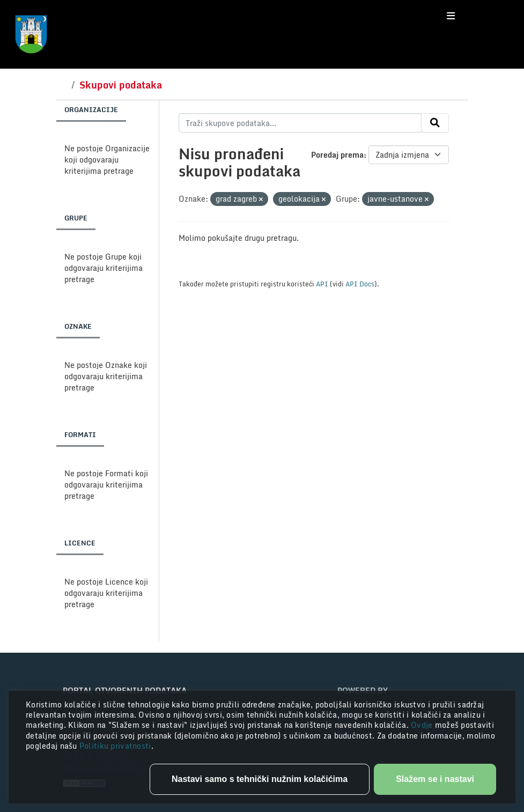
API (322, 284)
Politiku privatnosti (115, 746)
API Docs (360, 284)
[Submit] (435, 123)
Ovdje (423, 725)
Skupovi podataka (121, 85)
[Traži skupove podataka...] (300, 123)
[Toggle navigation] (451, 16)
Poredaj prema (337, 155)
